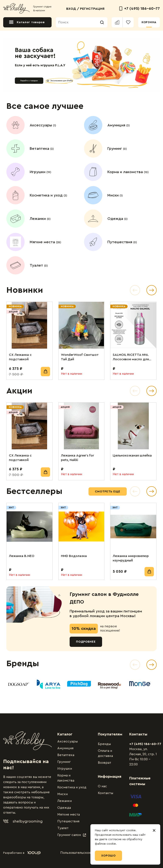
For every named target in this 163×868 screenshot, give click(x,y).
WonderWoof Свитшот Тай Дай (80, 357)
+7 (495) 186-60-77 (140, 8)
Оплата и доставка (105, 753)
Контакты (105, 793)
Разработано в (22, 853)
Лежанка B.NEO (22, 556)
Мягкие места (69, 814)
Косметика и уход (72, 787)
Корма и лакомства (66, 778)
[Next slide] (152, 665)
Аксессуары (67, 741)
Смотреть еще (108, 492)
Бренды (104, 744)
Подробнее (86, 642)
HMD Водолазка (74, 556)
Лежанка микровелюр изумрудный (131, 558)
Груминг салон (72, 835)
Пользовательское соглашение (86, 853)
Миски (63, 794)
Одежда (64, 808)
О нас (102, 786)
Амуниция (65, 748)
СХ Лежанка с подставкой (20, 357)
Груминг (64, 762)
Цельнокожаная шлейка (132, 455)
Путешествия (68, 821)
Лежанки (65, 801)
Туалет (63, 828)
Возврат (105, 763)
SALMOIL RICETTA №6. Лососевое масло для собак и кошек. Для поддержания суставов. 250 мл (133, 357)
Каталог (65, 734)
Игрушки (65, 769)
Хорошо (108, 856)
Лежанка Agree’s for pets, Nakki (77, 458)
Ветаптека (66, 755)
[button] (135, 290)
